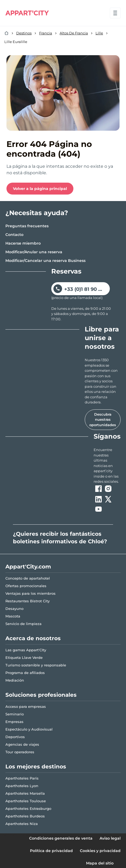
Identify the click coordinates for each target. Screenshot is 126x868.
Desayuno (14, 609)
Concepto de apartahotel (28, 578)
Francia (46, 33)
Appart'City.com (28, 567)
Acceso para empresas (26, 706)
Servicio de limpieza (23, 624)
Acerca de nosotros (33, 638)
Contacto (14, 235)
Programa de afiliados (25, 673)
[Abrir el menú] (115, 13)
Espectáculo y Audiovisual (29, 729)
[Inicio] (6, 33)
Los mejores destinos (36, 767)
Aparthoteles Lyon (22, 786)
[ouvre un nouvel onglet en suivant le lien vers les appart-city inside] (107, 466)
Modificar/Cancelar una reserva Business (45, 261)
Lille (99, 33)
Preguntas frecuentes (27, 226)
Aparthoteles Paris (22, 778)
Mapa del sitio (100, 863)
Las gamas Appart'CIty (26, 650)
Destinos (24, 33)
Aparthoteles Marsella (25, 793)
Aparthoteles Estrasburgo (28, 808)
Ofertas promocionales (26, 586)
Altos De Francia (74, 33)
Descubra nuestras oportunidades (103, 420)
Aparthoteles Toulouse (26, 801)
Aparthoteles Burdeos (25, 816)
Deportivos (15, 737)
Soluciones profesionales (41, 695)
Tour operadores (20, 752)
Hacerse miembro (23, 243)
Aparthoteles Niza (22, 824)
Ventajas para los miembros (30, 593)
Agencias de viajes (22, 744)
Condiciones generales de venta (61, 838)
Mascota (13, 616)
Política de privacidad (51, 851)
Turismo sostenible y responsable (36, 665)
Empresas (14, 722)
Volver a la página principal (40, 189)
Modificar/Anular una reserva (34, 252)
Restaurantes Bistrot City (28, 601)
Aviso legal (110, 838)
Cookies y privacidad (100, 851)
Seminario (15, 714)
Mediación (15, 680)
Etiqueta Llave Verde (24, 657)
